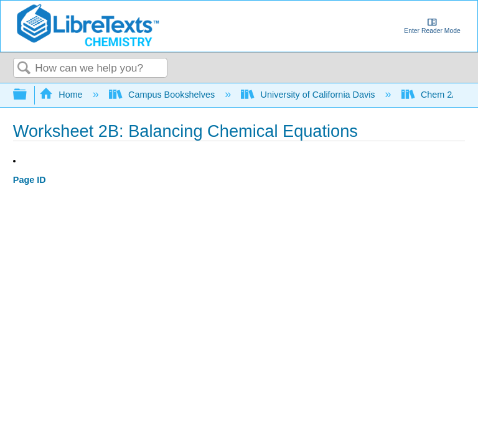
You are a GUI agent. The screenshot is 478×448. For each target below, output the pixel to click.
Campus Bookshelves (163, 95)
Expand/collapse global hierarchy (28, 95)
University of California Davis (309, 95)
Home (62, 95)
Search (24, 69)
